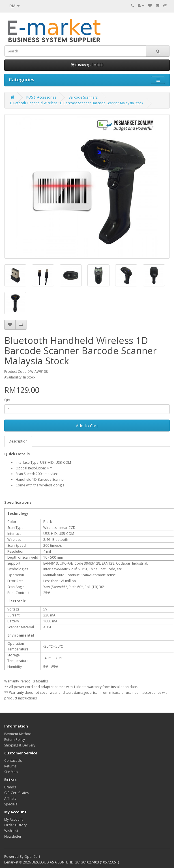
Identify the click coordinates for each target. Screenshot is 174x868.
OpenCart (32, 857)
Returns (10, 766)
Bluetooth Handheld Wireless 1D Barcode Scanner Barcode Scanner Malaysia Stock (77, 103)
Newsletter (13, 836)
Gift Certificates (17, 793)
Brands (10, 787)
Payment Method (18, 734)
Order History (15, 825)
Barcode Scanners (83, 97)
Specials (11, 804)
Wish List (11, 831)
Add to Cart (87, 426)
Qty (7, 400)
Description (18, 441)
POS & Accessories (41, 97)
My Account (13, 819)
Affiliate (10, 798)
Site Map (11, 772)
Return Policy (15, 740)
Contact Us (13, 760)
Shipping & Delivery (20, 745)
